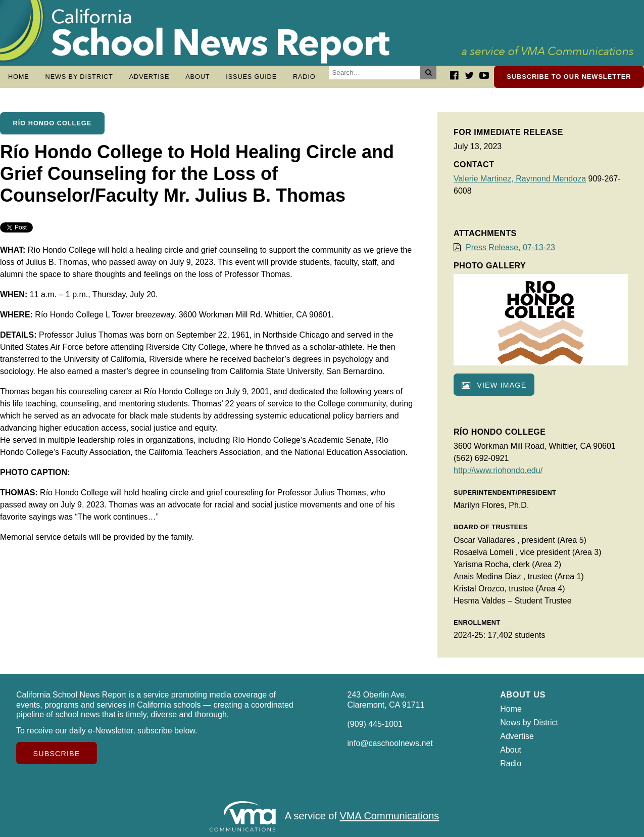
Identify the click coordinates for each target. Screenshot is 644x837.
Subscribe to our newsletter (569, 77)
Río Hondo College (53, 123)
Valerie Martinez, (485, 179)
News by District (79, 77)
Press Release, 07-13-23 (510, 247)
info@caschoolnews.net (390, 743)
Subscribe (57, 754)
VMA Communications (390, 816)
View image (494, 385)
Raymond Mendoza (551, 179)
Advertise (150, 77)
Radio (304, 77)
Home (19, 77)
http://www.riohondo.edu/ (498, 470)
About (197, 77)
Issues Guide (251, 77)
